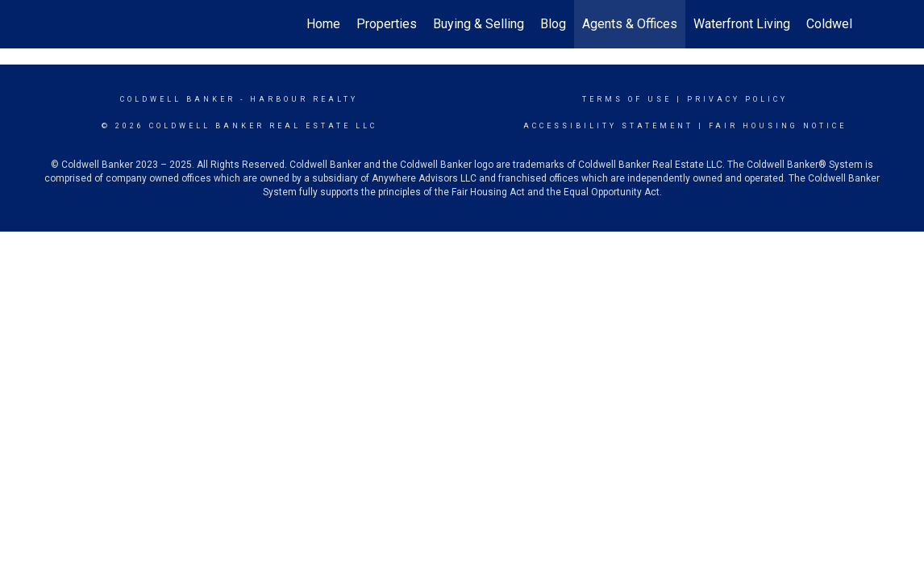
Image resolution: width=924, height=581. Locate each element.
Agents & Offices (630, 24)
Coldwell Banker (178, 99)
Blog (553, 24)
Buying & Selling (479, 24)
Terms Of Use (627, 99)
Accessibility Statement (608, 126)
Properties (387, 24)
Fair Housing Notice (778, 126)
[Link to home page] (79, 24)
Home (323, 24)
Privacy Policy (737, 99)
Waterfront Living (742, 24)
